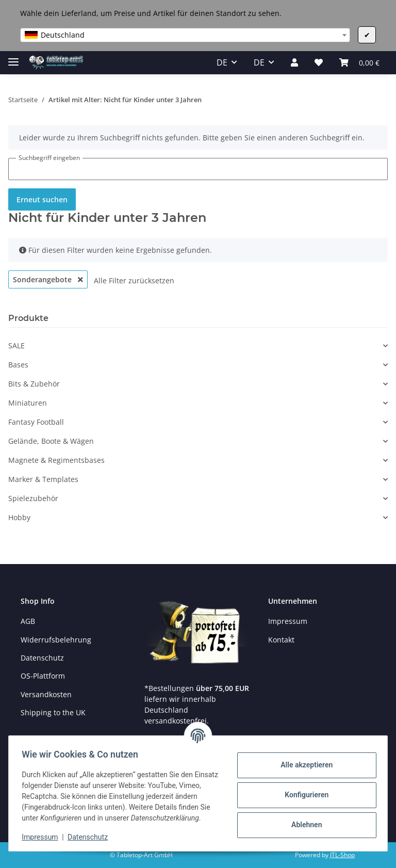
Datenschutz (42, 658)
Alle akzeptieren (303, 760)
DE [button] (222, 62)
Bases (18, 365)
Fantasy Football (36, 422)
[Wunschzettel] (319, 62)
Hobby (19, 517)
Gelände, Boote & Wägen (51, 441)
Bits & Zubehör (34, 384)
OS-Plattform (43, 676)
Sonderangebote (48, 279)
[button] (294, 62)
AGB (28, 621)
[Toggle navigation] (13, 58)
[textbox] (185, 35)
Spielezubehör (33, 498)
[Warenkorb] (359, 62)
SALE (16, 345)
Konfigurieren (303, 790)
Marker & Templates (43, 479)
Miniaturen (28, 403)
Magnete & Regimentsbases (56, 460)
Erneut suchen (42, 199)
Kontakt (281, 640)
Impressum (288, 621)
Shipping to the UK (53, 712)
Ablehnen (303, 819)
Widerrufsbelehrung (56, 640)
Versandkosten (46, 694)
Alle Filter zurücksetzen (134, 280)
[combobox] (185, 35)
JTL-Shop (342, 855)
